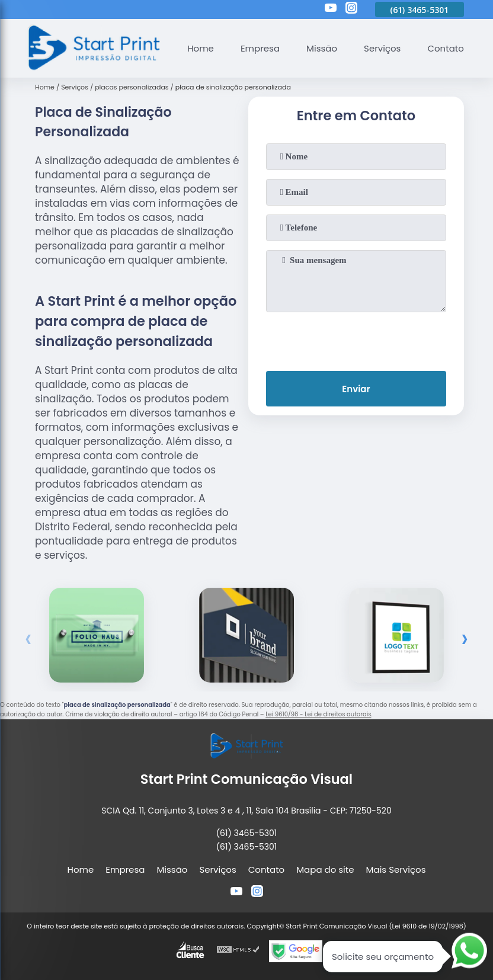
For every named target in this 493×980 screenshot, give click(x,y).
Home (201, 48)
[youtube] (331, 9)
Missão (322, 48)
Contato (445, 48)
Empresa (260, 48)
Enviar (356, 389)
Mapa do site (325, 869)
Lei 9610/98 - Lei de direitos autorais (318, 714)
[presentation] (356, 339)
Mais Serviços (396, 869)
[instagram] (351, 9)
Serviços (382, 48)
